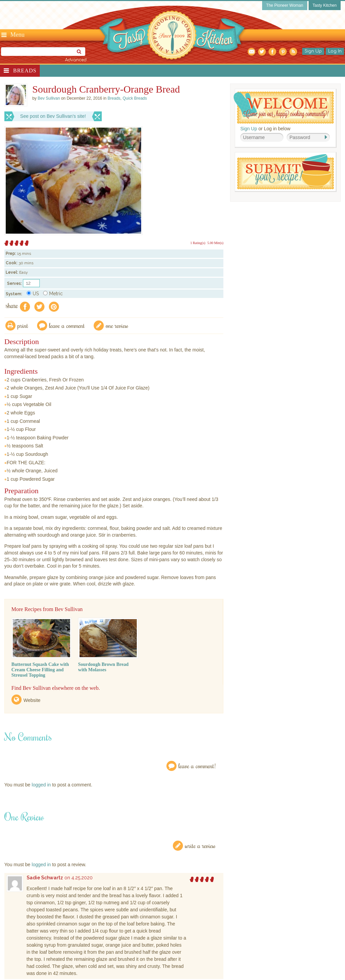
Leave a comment (67, 325)
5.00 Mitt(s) (215, 243)
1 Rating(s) (198, 243)
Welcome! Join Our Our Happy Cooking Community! (284, 108)
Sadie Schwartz (45, 878)
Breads (25, 71)
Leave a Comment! (197, 766)
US (33, 294)
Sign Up (313, 51)
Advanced (76, 60)
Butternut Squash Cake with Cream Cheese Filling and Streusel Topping (40, 670)
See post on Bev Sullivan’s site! (53, 116)
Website (32, 700)
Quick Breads (135, 98)
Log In (335, 51)
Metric (53, 294)
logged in (41, 785)
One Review (117, 325)
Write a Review (200, 846)
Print (23, 325)
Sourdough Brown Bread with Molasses (103, 667)
